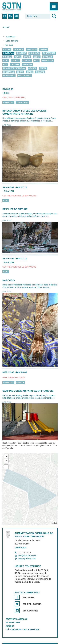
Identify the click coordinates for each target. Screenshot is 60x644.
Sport (20, 72)
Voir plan (20, 548)
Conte (18, 57)
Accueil (6, 27)
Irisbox (10, 626)
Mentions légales (17, 619)
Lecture (15, 64)
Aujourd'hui (10, 37)
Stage (30, 72)
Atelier (7, 49)
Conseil (7, 57)
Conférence (49, 53)
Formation (48, 61)
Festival (27, 61)
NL (10, 16)
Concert (21, 53)
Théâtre (40, 72)
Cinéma (43, 49)
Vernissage (9, 76)
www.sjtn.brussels (27, 559)
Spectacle (8, 72)
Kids (5, 64)
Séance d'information (14, 68)
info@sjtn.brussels (27, 556)
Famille (15, 61)
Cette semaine (12, 41)
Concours (34, 53)
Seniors (32, 68)
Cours (27, 57)
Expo (6, 61)
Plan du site (13, 622)
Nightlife (27, 64)
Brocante (32, 49)
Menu (53, 5)
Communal (8, 53)
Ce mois (9, 45)
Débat (37, 57)
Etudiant (48, 57)
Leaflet (54, 523)
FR (5, 16)
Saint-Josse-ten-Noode (16, 6)
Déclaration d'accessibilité (23, 629)
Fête (36, 61)
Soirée (43, 68)
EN (16, 16)
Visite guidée (25, 76)
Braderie (19, 49)
